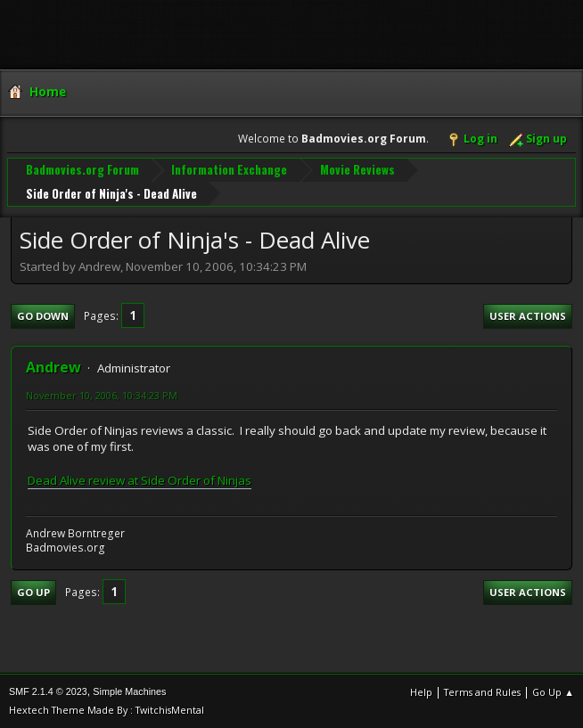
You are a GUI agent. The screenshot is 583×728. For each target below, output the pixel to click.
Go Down (43, 316)
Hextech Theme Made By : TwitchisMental (107, 710)
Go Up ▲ (553, 692)
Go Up (33, 592)
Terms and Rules (482, 692)
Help (421, 692)
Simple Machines (129, 691)
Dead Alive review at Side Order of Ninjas (140, 480)
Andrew (53, 367)
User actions (528, 316)
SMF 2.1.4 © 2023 (48, 691)
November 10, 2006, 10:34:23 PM (102, 395)
